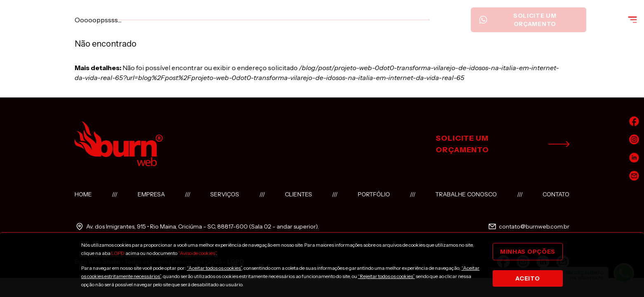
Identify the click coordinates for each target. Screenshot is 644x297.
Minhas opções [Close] (528, 252)
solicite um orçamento (503, 144)
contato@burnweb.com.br (528, 226)
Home (83, 194)
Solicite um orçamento (518, 20)
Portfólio (374, 194)
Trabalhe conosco (466, 194)
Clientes (298, 194)
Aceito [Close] (528, 278)
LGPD (118, 253)
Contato (556, 194)
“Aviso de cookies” (197, 253)
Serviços (225, 194)
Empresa (151, 194)
